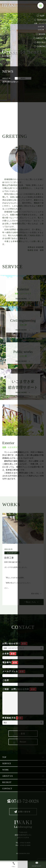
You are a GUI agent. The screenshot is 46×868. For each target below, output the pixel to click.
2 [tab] (8, 62)
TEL (14, 865)
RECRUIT (7, 788)
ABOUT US (8, 782)
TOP (4, 763)
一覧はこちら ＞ (31, 603)
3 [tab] (12, 62)
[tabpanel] (23, 51)
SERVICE (7, 769)
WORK (6, 776)
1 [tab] (4, 62)
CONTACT (7, 795)
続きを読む (36, 594)
